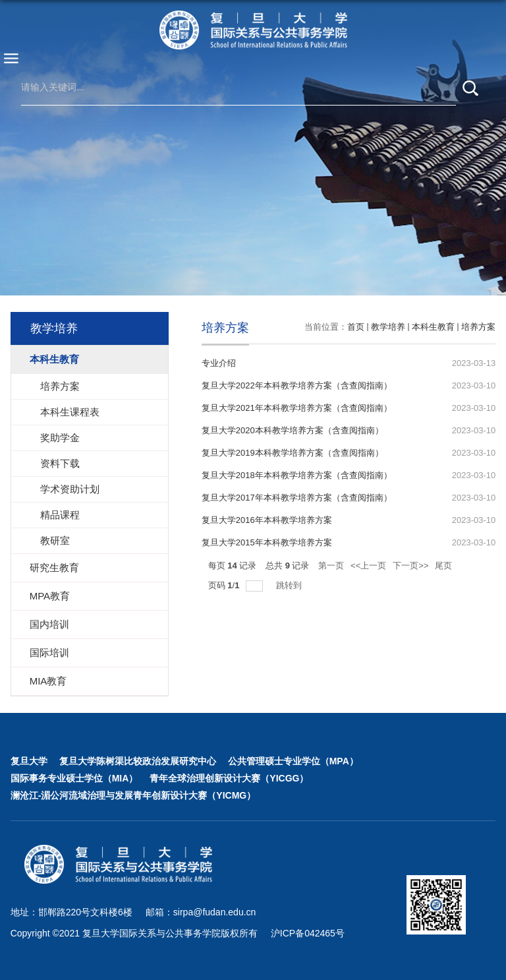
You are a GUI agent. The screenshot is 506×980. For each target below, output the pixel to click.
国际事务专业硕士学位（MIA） (74, 778)
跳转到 (290, 585)
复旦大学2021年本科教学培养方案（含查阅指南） (297, 408)
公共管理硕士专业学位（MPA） (293, 761)
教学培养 (388, 327)
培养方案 (478, 327)
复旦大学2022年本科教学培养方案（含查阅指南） (297, 385)
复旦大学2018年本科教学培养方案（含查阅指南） (297, 475)
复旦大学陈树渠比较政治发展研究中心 (138, 761)
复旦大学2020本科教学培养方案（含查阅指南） (293, 430)
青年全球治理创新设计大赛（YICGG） (229, 778)
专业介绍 (219, 363)
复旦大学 (29, 761)
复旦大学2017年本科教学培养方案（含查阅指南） (297, 498)
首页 (356, 327)
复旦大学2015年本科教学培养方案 (267, 542)
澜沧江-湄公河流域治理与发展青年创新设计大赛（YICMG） (133, 795)
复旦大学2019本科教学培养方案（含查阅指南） (293, 453)
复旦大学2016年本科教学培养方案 (267, 520)
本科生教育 (433, 327)
